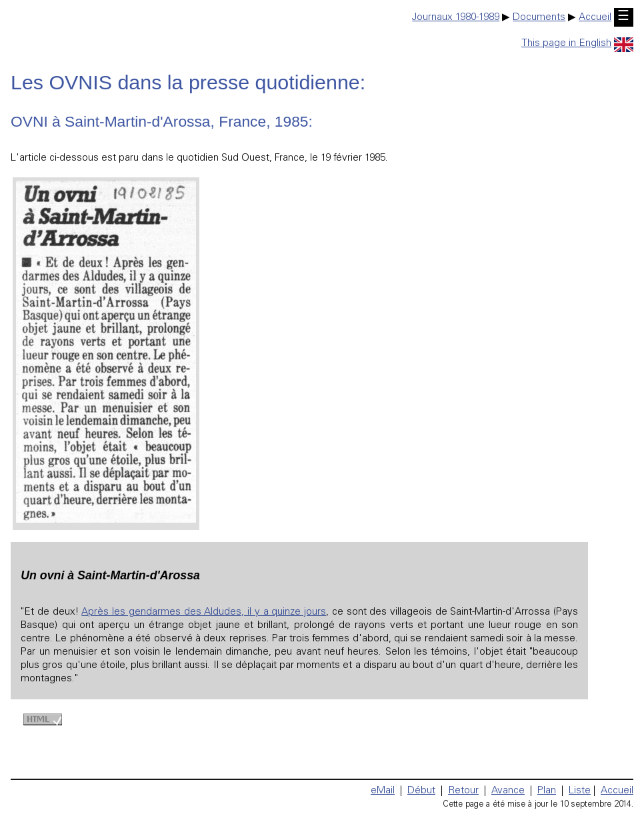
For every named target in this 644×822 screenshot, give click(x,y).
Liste (580, 791)
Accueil (595, 18)
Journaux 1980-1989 (456, 18)
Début (421, 791)
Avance (508, 791)
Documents (539, 18)
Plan (547, 791)
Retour (463, 791)
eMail (383, 791)
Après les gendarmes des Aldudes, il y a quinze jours (204, 612)
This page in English (577, 44)
